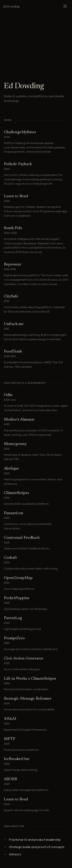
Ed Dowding (11, 6)
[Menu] (65, 6)
